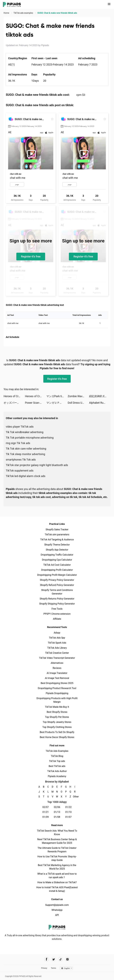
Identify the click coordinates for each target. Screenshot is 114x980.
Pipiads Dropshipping (57, 693)
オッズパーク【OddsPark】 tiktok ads (14, 403)
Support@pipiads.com (57, 905)
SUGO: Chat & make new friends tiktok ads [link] (57, 13)
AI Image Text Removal (57, 678)
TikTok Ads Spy (57, 638)
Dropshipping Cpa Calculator (57, 560)
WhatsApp (57, 910)
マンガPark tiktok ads (57, 396)
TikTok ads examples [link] (24, 13)
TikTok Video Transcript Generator (57, 658)
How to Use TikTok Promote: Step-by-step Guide (57, 858)
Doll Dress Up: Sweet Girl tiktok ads (78, 403)
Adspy (57, 633)
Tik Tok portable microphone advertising (30, 438)
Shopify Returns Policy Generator (57, 599)
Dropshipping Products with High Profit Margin (57, 700)
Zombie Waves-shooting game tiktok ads (78, 396)
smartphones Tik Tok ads (21, 460)
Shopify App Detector (57, 550)
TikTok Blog (57, 756)
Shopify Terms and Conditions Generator (57, 592)
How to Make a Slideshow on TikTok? (57, 882)
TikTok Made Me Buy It (57, 707)
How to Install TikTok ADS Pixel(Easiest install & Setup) (57, 889)
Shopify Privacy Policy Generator (57, 580)
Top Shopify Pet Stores (57, 717)
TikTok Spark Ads (57, 643)
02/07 (46, 807)
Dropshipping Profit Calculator (57, 570)
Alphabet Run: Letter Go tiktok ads (100, 403)
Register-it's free (31, 256)
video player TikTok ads (20, 427)
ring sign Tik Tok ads (18, 443)
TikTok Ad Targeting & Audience (57, 540)
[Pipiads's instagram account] (67, 959)
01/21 (46, 812)
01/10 (69, 812)
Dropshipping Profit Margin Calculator (57, 575)
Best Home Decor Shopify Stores (57, 737)
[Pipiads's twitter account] (54, 959)
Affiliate (57, 619)
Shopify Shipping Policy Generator (57, 604)
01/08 (57, 817)
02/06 (57, 807)
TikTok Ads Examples (57, 751)
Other (75, 797)
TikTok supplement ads (20, 471)
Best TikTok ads (57, 766)
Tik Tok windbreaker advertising (25, 432)
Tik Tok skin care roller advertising (26, 449)
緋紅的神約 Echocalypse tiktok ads (100, 396)
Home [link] (7, 13)
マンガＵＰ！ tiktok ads (57, 403)
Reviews (57, 668)
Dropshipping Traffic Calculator (57, 555)
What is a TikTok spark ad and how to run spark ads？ (57, 876)
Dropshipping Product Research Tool (57, 688)
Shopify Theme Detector (57, 545)
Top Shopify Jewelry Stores (57, 722)
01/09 (46, 817)
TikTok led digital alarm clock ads (26, 476)
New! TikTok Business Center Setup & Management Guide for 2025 (57, 841)
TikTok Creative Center (57, 653)
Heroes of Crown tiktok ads (14, 396)
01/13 (57, 812)
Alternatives (57, 663)
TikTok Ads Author (57, 771)
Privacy (44, 968)
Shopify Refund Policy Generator (57, 585)
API (57, 915)
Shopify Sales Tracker (57, 529)
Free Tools (57, 609)
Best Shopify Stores (57, 712)
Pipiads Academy (57, 776)
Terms (53, 968)
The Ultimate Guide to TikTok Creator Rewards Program (57, 850)
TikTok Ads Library (57, 648)
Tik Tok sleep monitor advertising (25, 454)
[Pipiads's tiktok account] (60, 959)
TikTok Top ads (57, 761)
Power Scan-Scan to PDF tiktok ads (36, 403)
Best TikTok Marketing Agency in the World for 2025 (57, 867)
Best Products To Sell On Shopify (57, 732)
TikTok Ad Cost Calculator (57, 565)
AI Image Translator (57, 673)
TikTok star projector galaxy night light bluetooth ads (37, 465)
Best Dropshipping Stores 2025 (57, 683)
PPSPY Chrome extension (57, 614)
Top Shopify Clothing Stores (57, 727)
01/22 (69, 807)
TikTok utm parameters (57, 535)
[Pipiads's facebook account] (47, 959)
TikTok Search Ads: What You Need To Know (57, 833)
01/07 (69, 817)
